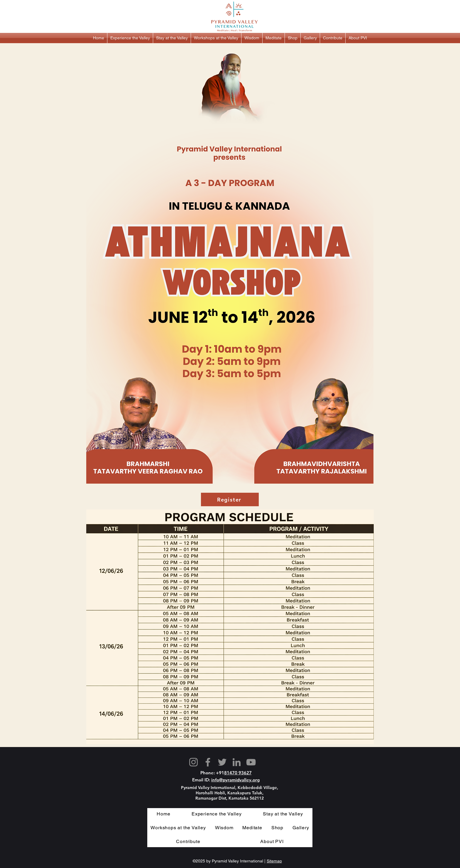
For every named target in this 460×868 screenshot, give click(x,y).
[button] (130, 38)
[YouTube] (251, 762)
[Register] (230, 499)
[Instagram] (193, 762)
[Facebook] (208, 762)
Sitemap (274, 861)
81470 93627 (238, 773)
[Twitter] (222, 762)
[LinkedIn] (237, 762)
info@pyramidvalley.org (235, 780)
